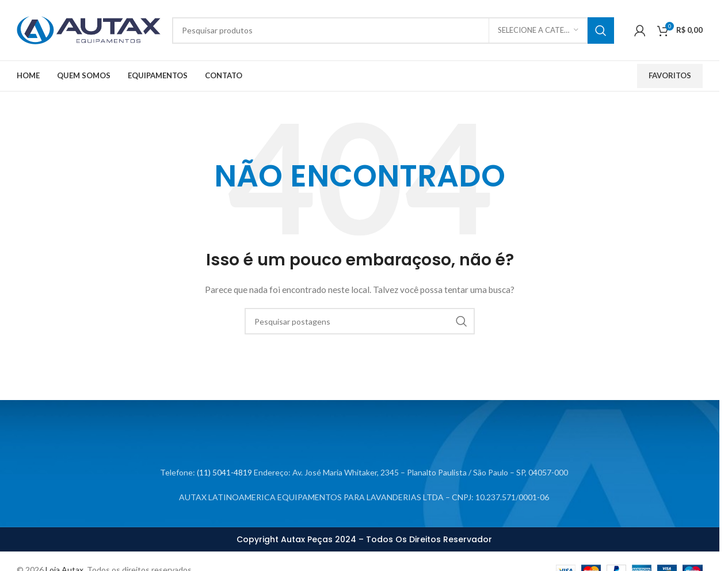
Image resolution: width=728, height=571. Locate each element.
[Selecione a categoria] (538, 31)
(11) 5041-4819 (224, 472)
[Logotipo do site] (89, 29)
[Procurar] (393, 31)
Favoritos (670, 75)
